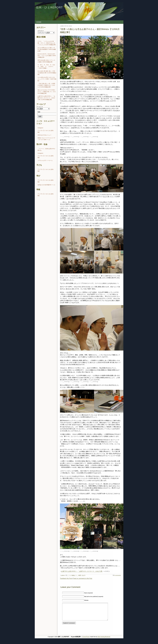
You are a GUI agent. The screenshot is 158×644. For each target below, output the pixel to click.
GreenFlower (86, 640)
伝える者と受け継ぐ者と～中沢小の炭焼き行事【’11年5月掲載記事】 (47, 73)
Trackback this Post (66, 578)
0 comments (117, 575)
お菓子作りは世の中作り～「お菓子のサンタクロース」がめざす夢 (82, 571)
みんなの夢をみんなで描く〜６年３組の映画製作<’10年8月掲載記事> (47, 49)
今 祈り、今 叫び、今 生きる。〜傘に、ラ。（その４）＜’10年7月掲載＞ (46, 66)
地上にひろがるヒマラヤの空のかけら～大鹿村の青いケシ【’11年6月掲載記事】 (47, 92)
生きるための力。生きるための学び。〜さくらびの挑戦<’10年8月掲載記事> (47, 56)
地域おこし (75, 575)
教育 (80, 575)
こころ (69, 575)
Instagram (40, 128)
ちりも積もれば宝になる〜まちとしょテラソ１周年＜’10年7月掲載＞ (47, 79)
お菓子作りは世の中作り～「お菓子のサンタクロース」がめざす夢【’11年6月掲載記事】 (46, 98)
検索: (39, 112)
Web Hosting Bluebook (104, 640)
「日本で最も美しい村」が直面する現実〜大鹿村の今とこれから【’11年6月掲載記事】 (46, 85)
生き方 (84, 575)
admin (63, 575)
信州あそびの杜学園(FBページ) (46, 185)
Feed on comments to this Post (83, 578)
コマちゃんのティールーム (45, 160)
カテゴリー (41, 31)
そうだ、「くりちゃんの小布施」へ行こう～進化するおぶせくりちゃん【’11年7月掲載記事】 (47, 43)
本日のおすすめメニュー (44, 135)
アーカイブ (40, 107)
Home (39, 22)
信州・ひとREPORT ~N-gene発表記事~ (63, 7)
